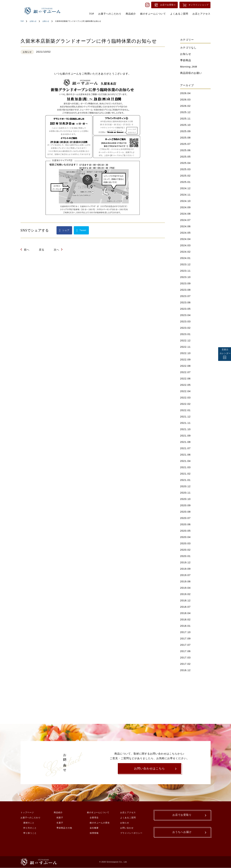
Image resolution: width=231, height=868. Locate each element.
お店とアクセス (128, 813)
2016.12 (185, 670)
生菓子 (60, 823)
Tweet (83, 230)
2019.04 (185, 588)
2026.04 (185, 93)
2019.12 (185, 562)
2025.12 (185, 112)
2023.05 (185, 309)
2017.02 (185, 664)
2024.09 (185, 207)
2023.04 (185, 315)
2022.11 (185, 347)
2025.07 (185, 144)
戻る (42, 250)
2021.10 (185, 429)
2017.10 (185, 632)
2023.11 (185, 271)
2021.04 (185, 461)
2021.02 (185, 474)
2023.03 (185, 321)
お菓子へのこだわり (31, 818)
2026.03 (185, 99)
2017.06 (185, 651)
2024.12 (185, 188)
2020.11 (185, 493)
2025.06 (185, 150)
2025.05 (185, 157)
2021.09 (185, 436)
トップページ (27, 813)
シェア (66, 230)
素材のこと (29, 823)
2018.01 (185, 626)
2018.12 (185, 600)
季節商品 (186, 60)
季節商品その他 (64, 828)
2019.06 (185, 581)
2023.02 (185, 328)
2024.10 (185, 201)
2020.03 (185, 543)
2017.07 (185, 645)
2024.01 (185, 258)
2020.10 (185, 499)
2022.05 (185, 385)
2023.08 (185, 290)
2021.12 (185, 417)
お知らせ (33, 21)
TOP (22, 21)
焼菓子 (60, 818)
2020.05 (185, 531)
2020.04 (185, 537)
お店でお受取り (168, 5)
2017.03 (185, 657)
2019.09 (185, 569)
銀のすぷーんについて (98, 813)
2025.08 (185, 138)
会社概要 (94, 828)
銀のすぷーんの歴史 (100, 823)
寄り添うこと (30, 833)
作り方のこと (30, 828)
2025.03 (185, 169)
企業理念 (94, 818)
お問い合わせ (127, 828)
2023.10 (185, 277)
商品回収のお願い (191, 73)
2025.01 (185, 182)
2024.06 (185, 226)
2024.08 (185, 214)
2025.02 (185, 176)
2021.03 (185, 467)
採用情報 (94, 833)
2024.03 (185, 245)
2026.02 (185, 106)
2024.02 (185, 252)
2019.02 (185, 594)
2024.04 (185, 239)
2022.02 (185, 404)
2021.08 (185, 442)
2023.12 (185, 264)
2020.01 (185, 556)
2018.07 (185, 607)
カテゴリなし (188, 48)
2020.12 (185, 486)
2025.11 (185, 119)
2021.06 (185, 455)
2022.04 (185, 391)
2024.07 (185, 220)
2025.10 (185, 125)
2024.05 (185, 233)
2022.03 (185, 397)
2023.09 (185, 283)
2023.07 (185, 296)
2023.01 (185, 334)
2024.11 (185, 195)
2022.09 (185, 359)
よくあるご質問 (128, 818)
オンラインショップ (199, 5)
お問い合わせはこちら (149, 769)
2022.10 (185, 353)
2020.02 (185, 550)
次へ (57, 250)
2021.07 (185, 448)
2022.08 (185, 366)
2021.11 (185, 423)
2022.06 (185, 378)
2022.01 (185, 410)
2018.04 (185, 613)
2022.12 (185, 340)
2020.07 (185, 518)
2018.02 (185, 619)
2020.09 (185, 505)
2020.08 (185, 512)
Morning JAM (189, 67)
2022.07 (185, 372)
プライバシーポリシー (131, 833)
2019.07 (185, 575)
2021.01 (185, 480)
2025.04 (185, 163)
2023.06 (185, 302)
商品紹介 (58, 813)
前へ (27, 250)
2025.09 (185, 131)
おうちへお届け (182, 833)
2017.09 (185, 638)
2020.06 (185, 524)
